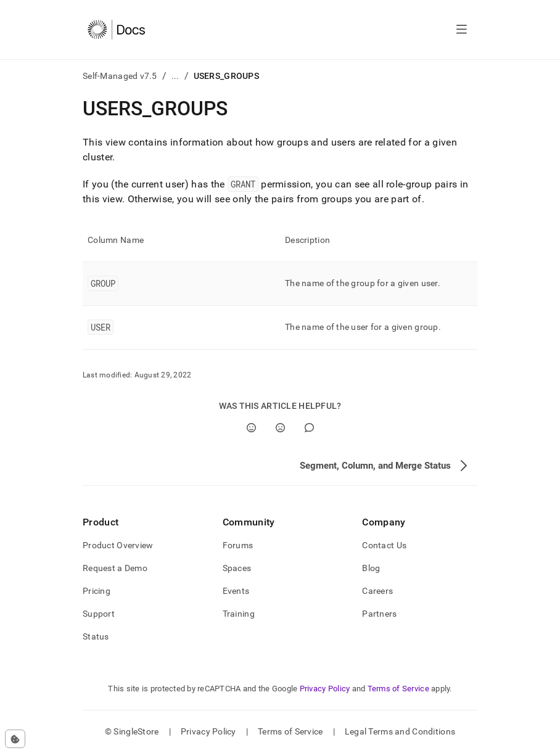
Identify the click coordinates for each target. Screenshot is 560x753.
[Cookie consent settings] (15, 739)
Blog (371, 568)
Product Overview (118, 545)
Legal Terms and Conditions (400, 731)
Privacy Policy (325, 689)
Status (96, 636)
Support (99, 614)
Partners (379, 614)
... (175, 76)
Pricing (97, 591)
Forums (238, 545)
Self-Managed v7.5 (120, 76)
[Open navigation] (462, 30)
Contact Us (384, 545)
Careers (377, 591)
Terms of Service (398, 689)
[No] (280, 428)
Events (236, 591)
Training (239, 614)
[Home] (116, 30)
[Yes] (251, 428)
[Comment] (309, 428)
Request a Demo (115, 568)
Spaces (237, 568)
